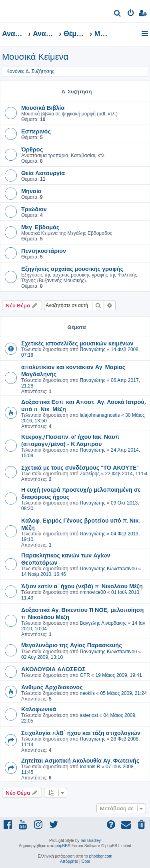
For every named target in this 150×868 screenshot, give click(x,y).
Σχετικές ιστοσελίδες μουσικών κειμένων (77, 343)
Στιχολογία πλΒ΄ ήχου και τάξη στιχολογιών (81, 733)
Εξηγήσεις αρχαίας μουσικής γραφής (72, 268)
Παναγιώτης (92, 349)
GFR (85, 675)
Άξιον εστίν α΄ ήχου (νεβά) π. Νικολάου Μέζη (82, 586)
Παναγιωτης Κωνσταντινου (108, 569)
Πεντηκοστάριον (44, 250)
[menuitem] (118, 14)
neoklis (87, 693)
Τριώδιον (34, 209)
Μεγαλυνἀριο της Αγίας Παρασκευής (72, 645)
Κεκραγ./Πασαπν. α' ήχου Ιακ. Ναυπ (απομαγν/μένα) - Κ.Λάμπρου (70, 440)
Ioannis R (90, 767)
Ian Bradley (91, 841)
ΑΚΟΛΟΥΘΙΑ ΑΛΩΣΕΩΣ (53, 669)
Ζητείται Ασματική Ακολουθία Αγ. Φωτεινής (80, 760)
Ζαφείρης (90, 474)
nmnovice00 (93, 592)
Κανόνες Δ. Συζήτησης (30, 71)
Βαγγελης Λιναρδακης (103, 623)
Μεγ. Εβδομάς (40, 227)
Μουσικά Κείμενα (35, 57)
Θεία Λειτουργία (43, 173)
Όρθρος (32, 149)
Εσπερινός (36, 131)
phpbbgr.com (101, 856)
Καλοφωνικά (39, 709)
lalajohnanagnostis (100, 415)
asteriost (89, 715)
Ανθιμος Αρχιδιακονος (52, 687)
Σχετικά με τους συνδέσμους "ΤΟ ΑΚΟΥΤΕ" (80, 467)
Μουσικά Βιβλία (43, 107)
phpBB (62, 846)
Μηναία (31, 191)
